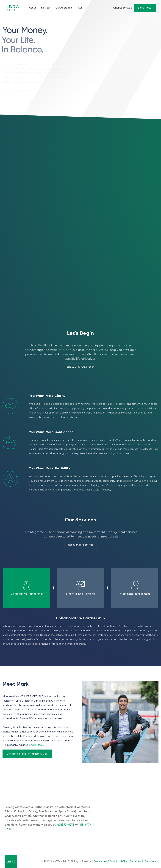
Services (46, 8)
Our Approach (64, 8)
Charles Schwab (123, 8)
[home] (13, 8)
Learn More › (37, 746)
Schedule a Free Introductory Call (27, 755)
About (32, 8)
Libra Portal (145, 8)
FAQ (79, 8)
